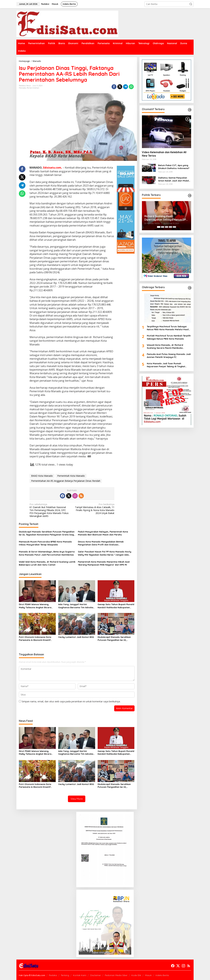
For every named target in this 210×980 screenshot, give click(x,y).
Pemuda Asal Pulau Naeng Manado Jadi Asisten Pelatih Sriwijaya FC (169, 356)
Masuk (148, 975)
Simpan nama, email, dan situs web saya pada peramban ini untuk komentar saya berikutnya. (71, 701)
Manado (22, 88)
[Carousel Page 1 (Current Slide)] (159, 227)
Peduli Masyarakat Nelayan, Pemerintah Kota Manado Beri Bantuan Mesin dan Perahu (103, 533)
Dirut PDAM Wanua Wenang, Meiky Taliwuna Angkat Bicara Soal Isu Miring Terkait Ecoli (35, 606)
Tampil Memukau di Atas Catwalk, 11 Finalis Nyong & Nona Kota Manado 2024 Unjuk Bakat (94, 509)
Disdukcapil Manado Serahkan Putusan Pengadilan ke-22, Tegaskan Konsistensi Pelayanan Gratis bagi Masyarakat (47, 533)
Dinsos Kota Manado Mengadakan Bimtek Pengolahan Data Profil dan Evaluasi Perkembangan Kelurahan (101, 543)
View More (77, 799)
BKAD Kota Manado (42, 476)
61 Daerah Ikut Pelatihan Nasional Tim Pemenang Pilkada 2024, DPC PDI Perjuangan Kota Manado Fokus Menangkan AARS (50, 510)
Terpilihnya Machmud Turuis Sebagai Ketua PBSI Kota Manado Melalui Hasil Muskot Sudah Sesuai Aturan (168, 328)
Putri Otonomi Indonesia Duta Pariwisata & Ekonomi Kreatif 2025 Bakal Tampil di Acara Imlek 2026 (37, 639)
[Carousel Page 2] (163, 227)
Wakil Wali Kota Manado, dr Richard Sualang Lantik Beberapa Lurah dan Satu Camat (47, 563)
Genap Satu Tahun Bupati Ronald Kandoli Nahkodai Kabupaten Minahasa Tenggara (116, 606)
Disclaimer (96, 975)
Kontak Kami (80, 975)
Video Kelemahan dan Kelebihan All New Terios (164, 154)
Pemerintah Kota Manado (71, 476)
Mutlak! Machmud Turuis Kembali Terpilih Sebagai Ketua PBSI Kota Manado (169, 337)
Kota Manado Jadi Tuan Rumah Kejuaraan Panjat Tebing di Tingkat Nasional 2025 (166, 365)
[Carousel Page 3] (167, 227)
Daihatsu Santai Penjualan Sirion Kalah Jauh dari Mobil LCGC (173, 179)
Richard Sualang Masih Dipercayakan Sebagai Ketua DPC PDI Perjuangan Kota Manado (166, 218)
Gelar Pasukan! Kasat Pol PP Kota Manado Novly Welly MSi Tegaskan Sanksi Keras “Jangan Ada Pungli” (105, 553)
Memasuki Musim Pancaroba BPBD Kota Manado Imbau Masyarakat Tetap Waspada (45, 543)
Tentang (65, 975)
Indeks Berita (162, 975)
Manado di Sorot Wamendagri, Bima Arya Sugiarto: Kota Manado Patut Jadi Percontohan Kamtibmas (47, 553)
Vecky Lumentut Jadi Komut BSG (76, 637)
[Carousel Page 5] (174, 227)
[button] (191, 4)
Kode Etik (136, 975)
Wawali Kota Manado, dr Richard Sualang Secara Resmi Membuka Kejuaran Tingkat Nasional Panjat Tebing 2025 (165, 346)
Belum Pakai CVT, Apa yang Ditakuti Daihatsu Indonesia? (174, 167)
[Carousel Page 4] (170, 227)
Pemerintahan (33, 88)
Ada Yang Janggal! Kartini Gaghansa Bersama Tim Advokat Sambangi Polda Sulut (76, 606)
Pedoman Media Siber (116, 975)
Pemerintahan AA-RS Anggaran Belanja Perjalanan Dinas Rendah (66, 481)
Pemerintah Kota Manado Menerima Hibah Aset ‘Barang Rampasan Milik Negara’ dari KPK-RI (104, 563)
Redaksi (53, 975)
